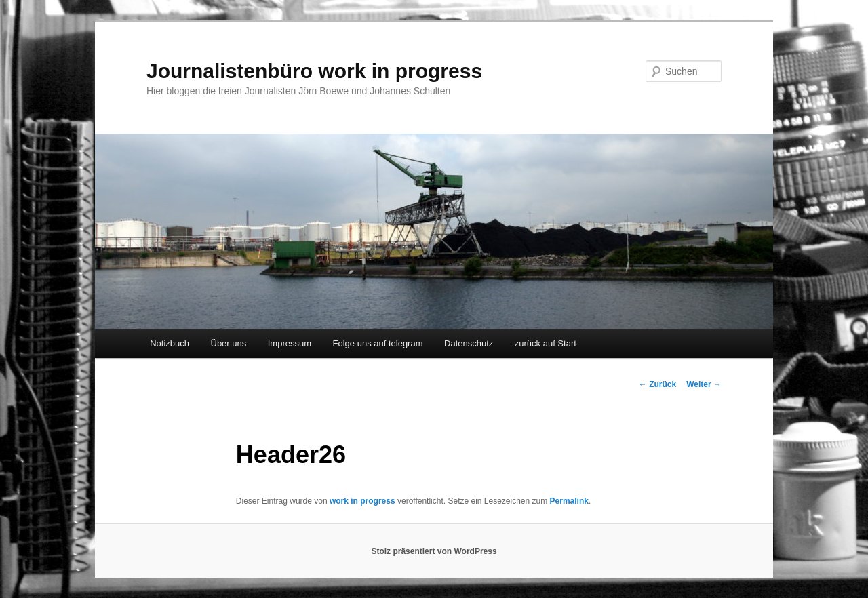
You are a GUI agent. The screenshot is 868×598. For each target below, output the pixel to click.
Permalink (569, 501)
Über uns (229, 343)
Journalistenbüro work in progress (314, 71)
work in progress (362, 501)
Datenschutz (469, 343)
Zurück (657, 384)
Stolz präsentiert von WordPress (434, 551)
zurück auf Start (546, 343)
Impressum (290, 343)
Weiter (704, 384)
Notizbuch (170, 343)
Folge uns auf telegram (378, 343)
